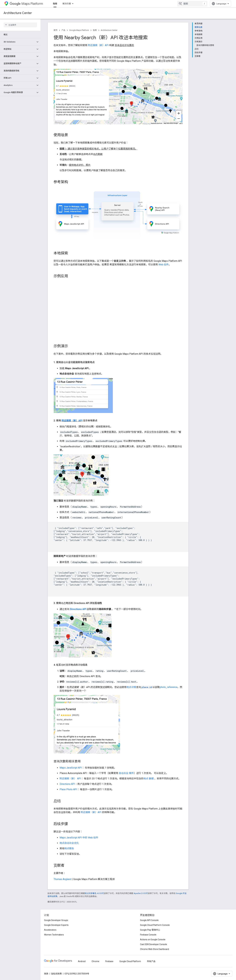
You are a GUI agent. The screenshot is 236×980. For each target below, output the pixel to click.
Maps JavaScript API (71, 768)
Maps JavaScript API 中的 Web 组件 (79, 838)
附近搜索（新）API (99, 45)
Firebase (109, 961)
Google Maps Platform (79, 30)
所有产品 (151, 961)
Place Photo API (68, 789)
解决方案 (67, 4)
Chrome (95, 961)
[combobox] (192, 4)
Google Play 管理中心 (150, 930)
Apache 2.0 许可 (141, 893)
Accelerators (50, 930)
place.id (147, 687)
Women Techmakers (54, 935)
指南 (95, 30)
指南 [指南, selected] (55, 4)
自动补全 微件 (126, 773)
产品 (63, 30)
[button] (18, 42)
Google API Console (149, 920)
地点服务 (69, 848)
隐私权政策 (56, 974)
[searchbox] (20, 25)
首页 (56, 30)
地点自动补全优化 (69, 843)
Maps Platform (26, 4)
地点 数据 (149, 779)
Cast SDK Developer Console (154, 944)
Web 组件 (164, 265)
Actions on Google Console (153, 939)
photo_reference (169, 687)
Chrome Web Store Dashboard (155, 949)
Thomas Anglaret (63, 879)
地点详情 (131, 687)
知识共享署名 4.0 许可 (94, 893)
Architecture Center (18, 13)
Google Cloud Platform (130, 961)
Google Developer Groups (56, 920)
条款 (46, 974)
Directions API (78, 609)
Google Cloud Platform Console (155, 925)
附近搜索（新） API (70, 779)
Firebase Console (148, 935)
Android (82, 961)
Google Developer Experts (56, 925)
